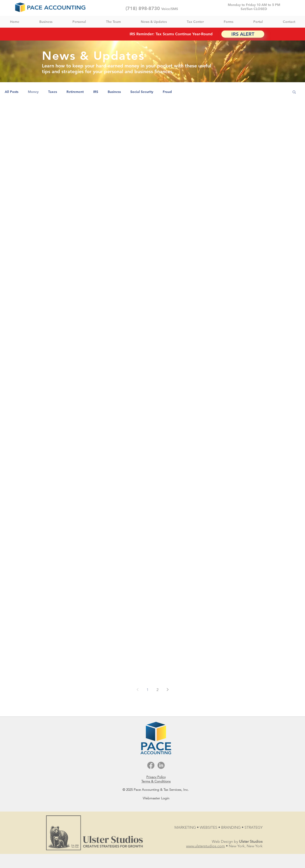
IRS (96, 92)
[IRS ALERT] (243, 34)
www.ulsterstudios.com (206, 846)
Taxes (53, 92)
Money (33, 92)
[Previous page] (137, 690)
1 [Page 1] (147, 690)
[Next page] (168, 690)
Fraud (167, 92)
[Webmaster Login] (156, 798)
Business (114, 92)
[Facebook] (151, 765)
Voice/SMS (170, 9)
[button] (294, 92)
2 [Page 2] (158, 690)
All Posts (12, 92)
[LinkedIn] (161, 765)
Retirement (75, 92)
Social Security (142, 92)
